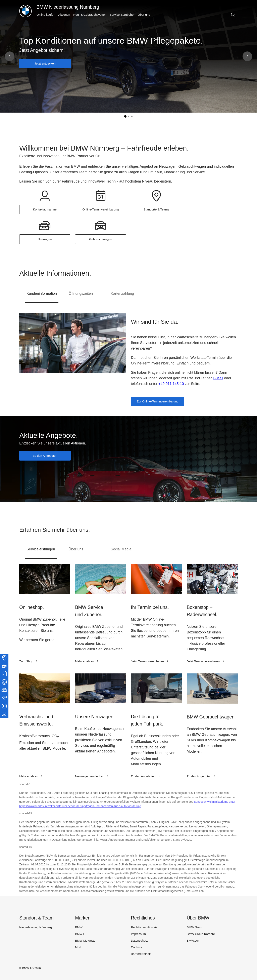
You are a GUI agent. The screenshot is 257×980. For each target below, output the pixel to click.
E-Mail (218, 378)
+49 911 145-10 (171, 384)
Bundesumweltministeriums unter (215, 802)
